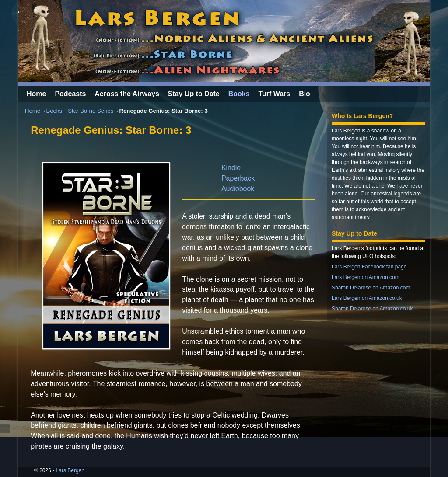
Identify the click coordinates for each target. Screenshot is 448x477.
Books (239, 94)
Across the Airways (127, 94)
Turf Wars (274, 94)
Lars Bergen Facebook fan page (369, 267)
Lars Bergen (70, 470)
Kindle (231, 168)
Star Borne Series (91, 111)
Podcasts (70, 94)
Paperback (238, 178)
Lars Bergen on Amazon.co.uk (367, 298)
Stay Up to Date (194, 94)
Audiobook (238, 189)
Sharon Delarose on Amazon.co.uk (372, 309)
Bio (304, 94)
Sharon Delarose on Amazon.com (371, 288)
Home (36, 94)
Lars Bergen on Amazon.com (366, 277)
